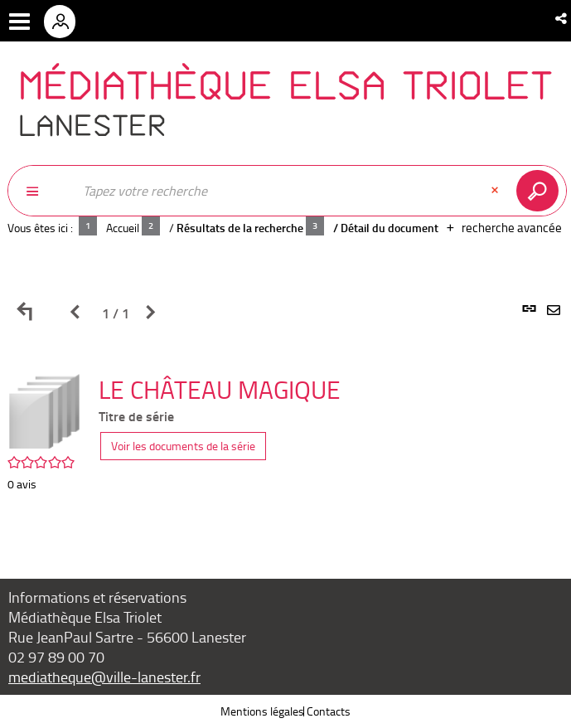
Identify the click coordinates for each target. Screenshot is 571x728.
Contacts (329, 711)
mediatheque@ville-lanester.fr (104, 677)
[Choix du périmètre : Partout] (41, 191)
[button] (562, 18)
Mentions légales (262, 711)
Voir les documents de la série (183, 446)
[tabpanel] (285, 426)
